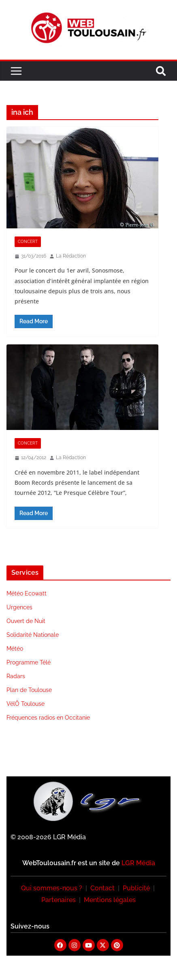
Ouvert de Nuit (26, 621)
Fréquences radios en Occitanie (48, 718)
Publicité (136, 888)
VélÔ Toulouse (26, 704)
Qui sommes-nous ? (52, 888)
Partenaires (59, 900)
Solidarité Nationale (33, 635)
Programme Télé (29, 662)
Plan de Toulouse (29, 690)
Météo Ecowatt (27, 593)
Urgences (19, 607)
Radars (16, 676)
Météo (15, 649)
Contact (102, 888)
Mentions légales (110, 900)
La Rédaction (71, 256)
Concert (28, 242)
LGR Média (138, 863)
